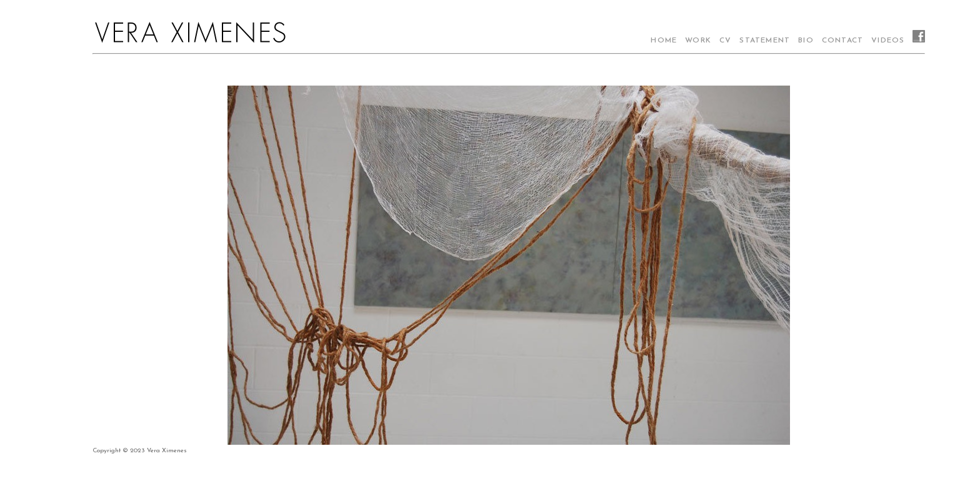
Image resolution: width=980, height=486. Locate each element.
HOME (664, 41)
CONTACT (842, 41)
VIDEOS (888, 41)
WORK (698, 41)
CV (725, 41)
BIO (806, 41)
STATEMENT (765, 41)
